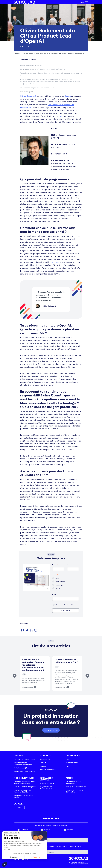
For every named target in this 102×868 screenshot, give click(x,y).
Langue (18, 804)
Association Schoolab (48, 769)
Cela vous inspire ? (27, 92)
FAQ (67, 766)
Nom (69, 565)
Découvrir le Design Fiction (24, 759)
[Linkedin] (31, 630)
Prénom (55, 565)
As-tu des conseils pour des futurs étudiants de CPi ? (38, 88)
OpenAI (68, 96)
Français (18, 807)
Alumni (58, 578)
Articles (25, 54)
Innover (19, 756)
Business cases (72, 763)
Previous (14, 676)
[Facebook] (22, 630)
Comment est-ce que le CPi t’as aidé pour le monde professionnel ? (43, 69)
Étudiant (58, 588)
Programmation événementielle (46, 787)
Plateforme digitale (22, 768)
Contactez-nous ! (51, 730)
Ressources (73, 756)
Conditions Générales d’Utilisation (74, 791)
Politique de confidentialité (77, 787)
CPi (60, 116)
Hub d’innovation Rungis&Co (25, 787)
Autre (69, 778)
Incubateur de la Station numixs (23, 796)
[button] (4, 864)
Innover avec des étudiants (24, 771)
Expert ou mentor (60, 581)
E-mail (55, 594)
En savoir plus (28, 687)
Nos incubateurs (24, 778)
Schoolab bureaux (47, 783)
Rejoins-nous (45, 759)
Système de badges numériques (74, 782)
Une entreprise (60, 585)
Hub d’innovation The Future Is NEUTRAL (22, 791)
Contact (43, 763)
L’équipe (43, 766)
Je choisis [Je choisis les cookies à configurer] (13, 857)
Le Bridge (55, 262)
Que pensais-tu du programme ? (31, 65)
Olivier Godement (28, 96)
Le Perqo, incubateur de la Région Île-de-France (24, 782)
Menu (84, 2)
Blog (68, 759)
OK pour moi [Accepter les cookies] (36, 857)
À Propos (45, 756)
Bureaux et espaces (46, 779)
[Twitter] (27, 630)
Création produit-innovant (38, 54)
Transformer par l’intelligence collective (23, 763)
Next (88, 676)
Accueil (18, 54)
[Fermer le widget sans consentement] (12, 833)
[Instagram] (36, 630)
